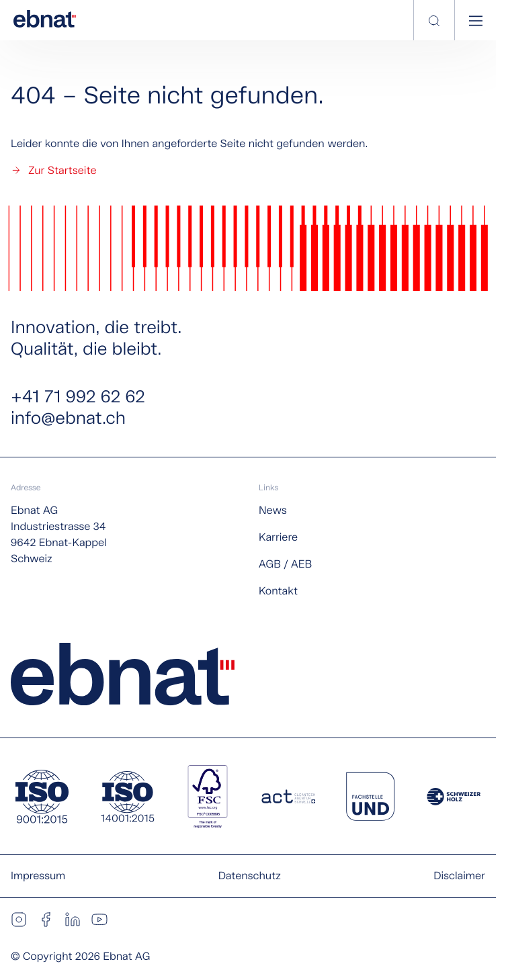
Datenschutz (250, 876)
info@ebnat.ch (68, 419)
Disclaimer (459, 876)
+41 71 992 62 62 (78, 398)
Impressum (38, 876)
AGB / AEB (285, 565)
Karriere (278, 538)
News (273, 511)
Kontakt (278, 591)
